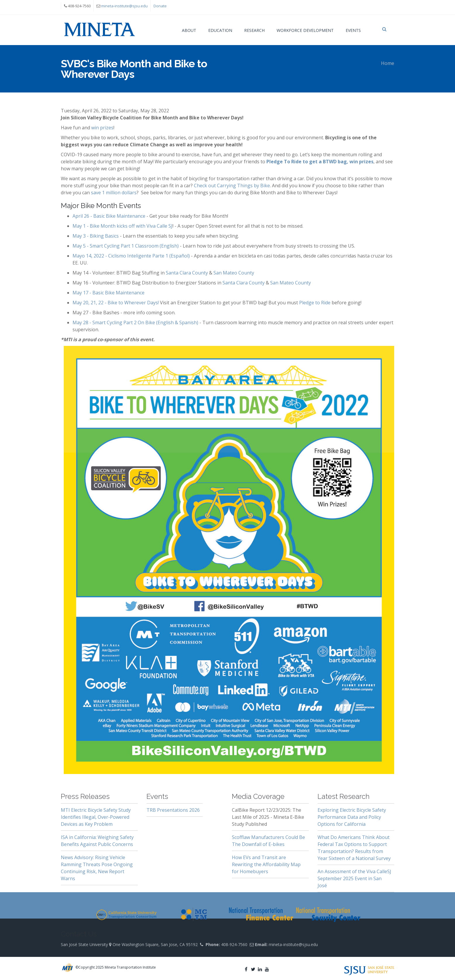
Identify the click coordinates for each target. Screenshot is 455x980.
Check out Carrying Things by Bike (232, 186)
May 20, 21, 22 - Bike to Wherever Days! (116, 303)
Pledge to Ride (315, 303)
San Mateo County (234, 273)
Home (388, 63)
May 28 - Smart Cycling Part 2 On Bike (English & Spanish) (135, 322)
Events (353, 30)
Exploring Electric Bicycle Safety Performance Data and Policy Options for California (352, 817)
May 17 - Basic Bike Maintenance (108, 293)
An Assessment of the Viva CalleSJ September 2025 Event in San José (354, 878)
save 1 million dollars (114, 193)
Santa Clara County (187, 273)
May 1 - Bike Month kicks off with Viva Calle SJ (123, 226)
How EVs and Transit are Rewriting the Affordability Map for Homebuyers (266, 864)
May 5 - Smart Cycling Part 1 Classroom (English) (126, 246)
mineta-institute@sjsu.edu (124, 6)
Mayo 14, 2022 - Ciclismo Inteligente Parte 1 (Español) (131, 256)
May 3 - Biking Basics (96, 236)
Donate (160, 6)
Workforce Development (305, 30)
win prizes (102, 128)
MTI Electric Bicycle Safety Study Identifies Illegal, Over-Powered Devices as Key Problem (96, 817)
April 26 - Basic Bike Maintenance (109, 216)
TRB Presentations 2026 (173, 810)
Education (220, 30)
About (189, 30)
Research (254, 30)
